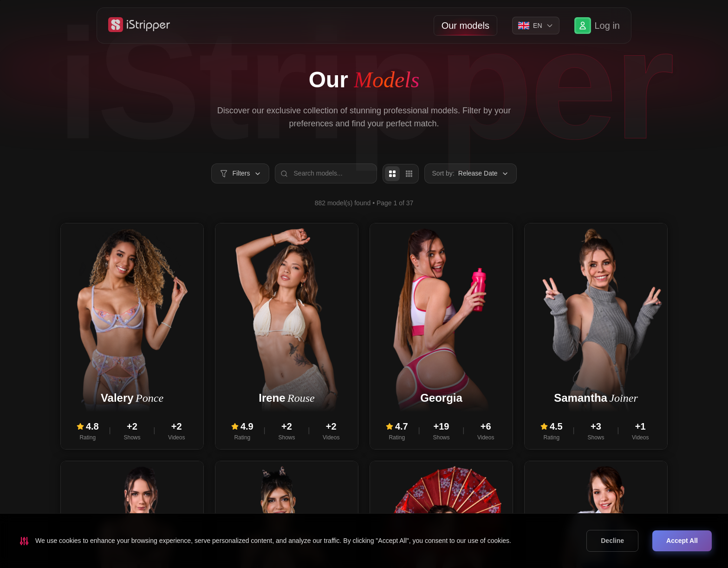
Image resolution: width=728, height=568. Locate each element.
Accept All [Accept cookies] (682, 541)
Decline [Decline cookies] (612, 541)
